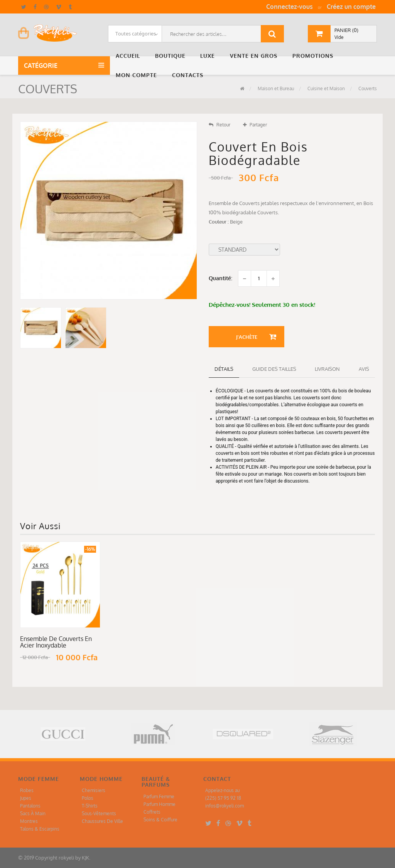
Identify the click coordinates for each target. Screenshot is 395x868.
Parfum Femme (159, 797)
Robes (27, 790)
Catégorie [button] (42, 66)
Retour (219, 125)
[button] (130, 56)
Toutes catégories (136, 34)
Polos (88, 798)
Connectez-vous (289, 7)
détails (224, 369)
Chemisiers (94, 790)
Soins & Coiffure (160, 820)
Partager (255, 125)
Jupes (26, 798)
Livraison (327, 369)
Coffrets (152, 812)
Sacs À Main (33, 813)
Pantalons (30, 806)
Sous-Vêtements (99, 813)
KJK (85, 858)
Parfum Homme (160, 804)
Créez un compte (351, 7)
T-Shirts (90, 806)
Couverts (367, 88)
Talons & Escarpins (40, 829)
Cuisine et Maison (326, 88)
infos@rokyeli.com (225, 806)
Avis (364, 369)
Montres (29, 821)
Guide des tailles (274, 369)
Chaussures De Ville (102, 821)
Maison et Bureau (275, 88)
